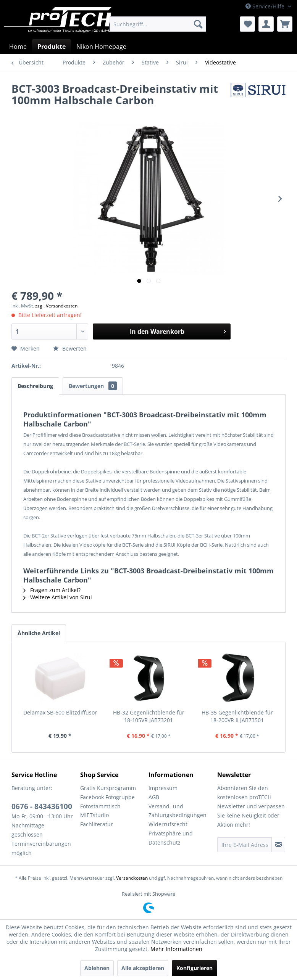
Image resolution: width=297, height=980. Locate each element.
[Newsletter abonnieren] (278, 845)
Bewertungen (93, 386)
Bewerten (70, 348)
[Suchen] (198, 24)
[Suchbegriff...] (158, 24)
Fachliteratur (97, 824)
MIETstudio (94, 815)
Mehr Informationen (176, 949)
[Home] (18, 47)
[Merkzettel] (247, 24)
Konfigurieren (195, 968)
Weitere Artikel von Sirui (58, 597)
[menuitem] (158, 24)
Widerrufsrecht (168, 824)
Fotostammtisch (100, 806)
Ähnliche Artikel (39, 633)
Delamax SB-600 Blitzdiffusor (60, 712)
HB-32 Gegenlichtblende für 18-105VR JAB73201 (149, 716)
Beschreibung (35, 386)
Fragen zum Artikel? (52, 590)
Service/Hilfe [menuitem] (266, 6)
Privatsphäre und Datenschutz (171, 838)
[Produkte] (52, 47)
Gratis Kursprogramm (108, 788)
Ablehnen (97, 968)
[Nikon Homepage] (101, 47)
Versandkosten (132, 878)
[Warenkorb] (285, 24)
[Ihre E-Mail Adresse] (245, 845)
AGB (154, 797)
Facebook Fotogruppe (107, 797)
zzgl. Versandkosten (56, 306)
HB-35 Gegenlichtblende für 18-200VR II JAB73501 (237, 716)
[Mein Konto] (266, 24)
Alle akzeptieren (143, 968)
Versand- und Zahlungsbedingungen (178, 811)
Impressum (163, 788)
